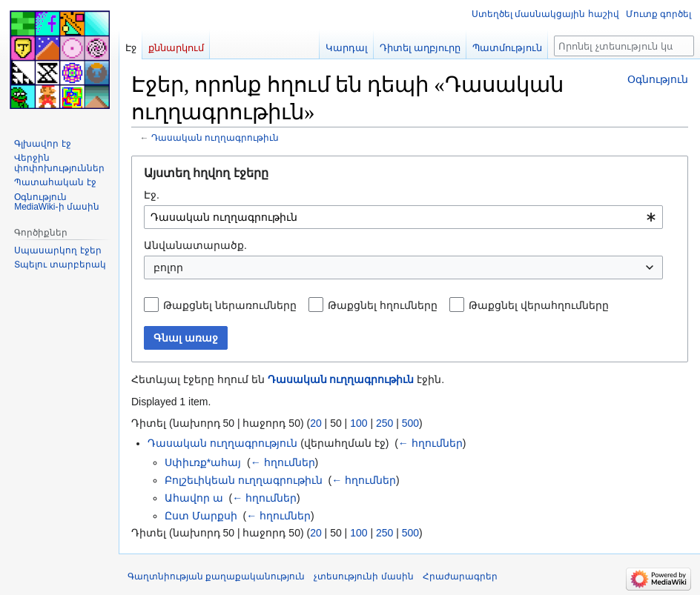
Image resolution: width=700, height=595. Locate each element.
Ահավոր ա (194, 498)
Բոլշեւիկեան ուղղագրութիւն (244, 480)
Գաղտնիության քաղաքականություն (216, 576)
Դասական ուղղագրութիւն (215, 137)
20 (316, 423)
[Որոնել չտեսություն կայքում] (624, 46)
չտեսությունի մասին (363, 576)
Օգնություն (658, 79)
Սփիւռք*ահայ (203, 462)
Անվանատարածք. (195, 245)
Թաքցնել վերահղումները (539, 305)
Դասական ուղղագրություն (222, 443)
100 (359, 423)
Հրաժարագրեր (460, 576)
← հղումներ (430, 443)
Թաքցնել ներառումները (230, 305)
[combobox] (403, 217)
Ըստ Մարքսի (201, 516)
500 (410, 423)
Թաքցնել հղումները (383, 305)
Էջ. (152, 195)
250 (384, 423)
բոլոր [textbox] (168, 267)
